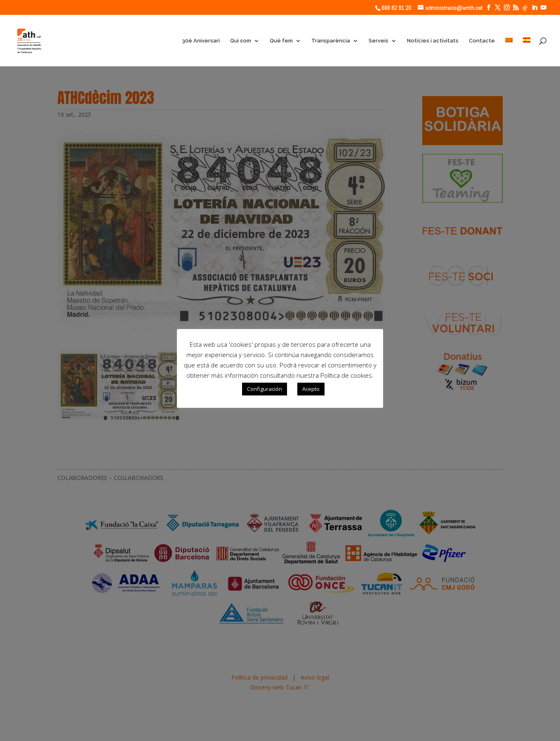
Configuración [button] (265, 389)
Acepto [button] (311, 389)
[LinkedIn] (534, 8)
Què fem (281, 41)
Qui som (241, 41)
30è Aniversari (201, 41)
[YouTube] (544, 8)
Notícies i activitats (433, 41)
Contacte (482, 41)
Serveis (379, 41)
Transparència (331, 41)
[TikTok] (525, 8)
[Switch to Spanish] (527, 52)
